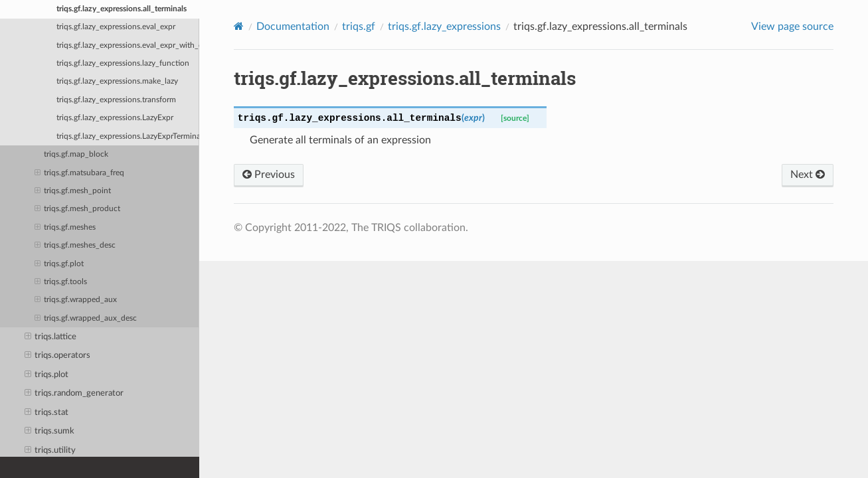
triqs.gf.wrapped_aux (76, 300)
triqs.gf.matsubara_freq (79, 173)
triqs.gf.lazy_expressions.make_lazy (117, 81)
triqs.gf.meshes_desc (75, 246)
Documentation (293, 27)
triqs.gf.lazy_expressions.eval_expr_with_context (128, 45)
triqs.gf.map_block (76, 154)
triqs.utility (50, 451)
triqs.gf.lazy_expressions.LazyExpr (115, 118)
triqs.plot (47, 375)
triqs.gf (359, 27)
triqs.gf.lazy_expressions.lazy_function (123, 63)
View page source (792, 27)
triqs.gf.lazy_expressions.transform (116, 100)
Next (808, 175)
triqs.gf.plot (59, 264)
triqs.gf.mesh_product (77, 209)
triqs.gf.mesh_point (73, 191)
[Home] (239, 26)
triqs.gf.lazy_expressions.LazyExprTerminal (128, 136)
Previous (269, 175)
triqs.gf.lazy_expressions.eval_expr (116, 27)
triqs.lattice (51, 337)
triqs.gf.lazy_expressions (444, 27)
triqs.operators (58, 356)
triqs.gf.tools (61, 282)
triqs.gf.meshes (65, 228)
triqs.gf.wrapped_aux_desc (86, 319)
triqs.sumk (50, 432)
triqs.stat (47, 413)
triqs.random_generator (74, 394)
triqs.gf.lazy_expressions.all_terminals (122, 9)
